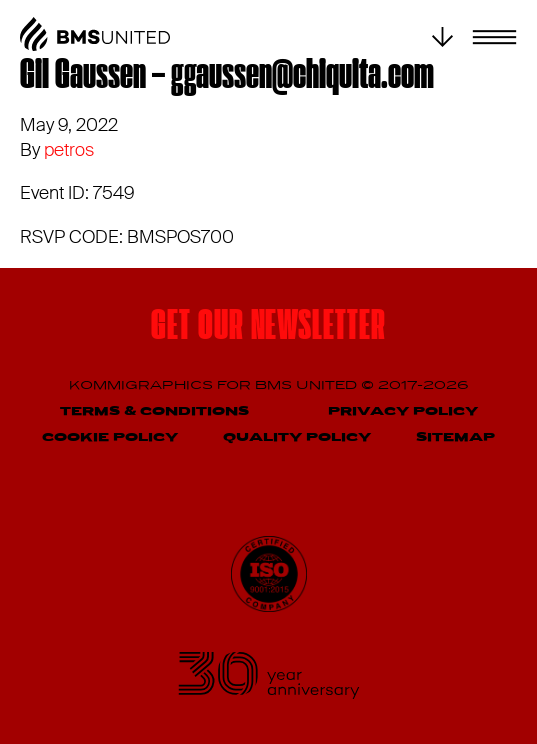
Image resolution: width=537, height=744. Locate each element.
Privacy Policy (403, 411)
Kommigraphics (143, 385)
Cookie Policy (110, 437)
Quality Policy (297, 437)
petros (69, 150)
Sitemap (455, 437)
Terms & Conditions (154, 411)
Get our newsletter (268, 328)
